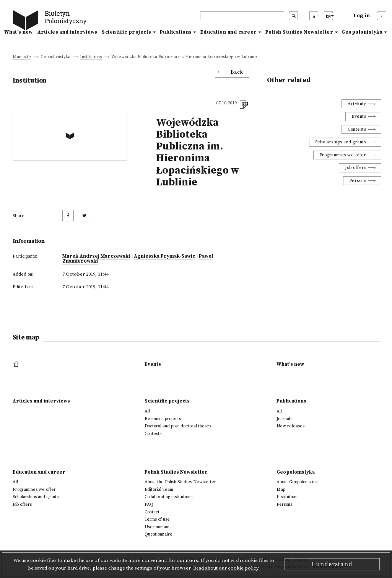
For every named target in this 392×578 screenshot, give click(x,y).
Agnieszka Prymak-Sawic (164, 256)
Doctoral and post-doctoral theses (178, 426)
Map (281, 490)
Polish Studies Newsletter (299, 32)
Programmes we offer (343, 155)
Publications (176, 32)
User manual (157, 527)
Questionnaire (159, 534)
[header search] (242, 16)
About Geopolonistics (297, 482)
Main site (22, 57)
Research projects (163, 419)
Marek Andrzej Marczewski (96, 256)
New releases (290, 426)
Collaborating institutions (168, 497)
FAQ (149, 504)
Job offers (355, 168)
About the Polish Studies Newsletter (180, 482)
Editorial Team (159, 490)
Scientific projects (127, 32)
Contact (152, 512)
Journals (284, 419)
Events (359, 116)
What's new (19, 32)
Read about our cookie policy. (226, 568)
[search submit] (294, 16)
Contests (357, 129)
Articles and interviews (68, 32)
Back (237, 72)
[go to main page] (51, 21)
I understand (332, 564)
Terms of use (157, 519)
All (147, 411)
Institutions (91, 57)
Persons (358, 181)
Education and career (229, 32)
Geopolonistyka (362, 32)
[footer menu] (17, 364)
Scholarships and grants (341, 142)
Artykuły (357, 104)
